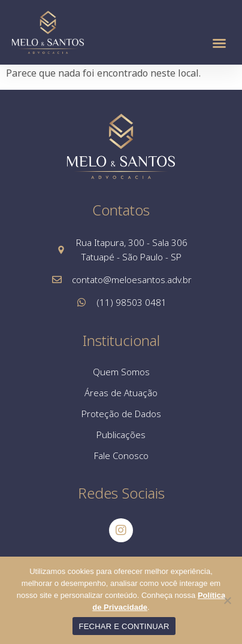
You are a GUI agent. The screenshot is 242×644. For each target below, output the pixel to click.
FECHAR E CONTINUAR (124, 626)
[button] (219, 43)
